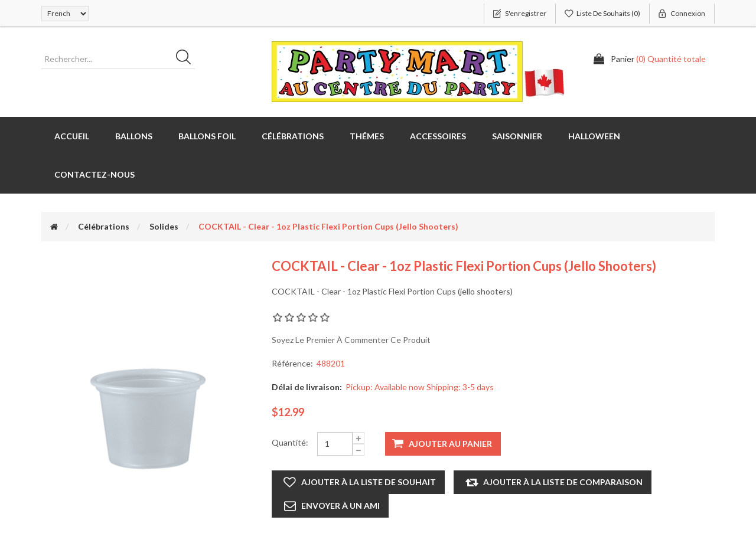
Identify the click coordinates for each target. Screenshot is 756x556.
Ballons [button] (134, 136)
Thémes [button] (367, 136)
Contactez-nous (94, 174)
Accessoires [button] (438, 136)
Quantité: (290, 442)
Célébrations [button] (293, 136)
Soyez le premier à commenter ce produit (351, 340)
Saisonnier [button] (517, 136)
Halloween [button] (594, 136)
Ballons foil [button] (207, 136)
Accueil (72, 136)
